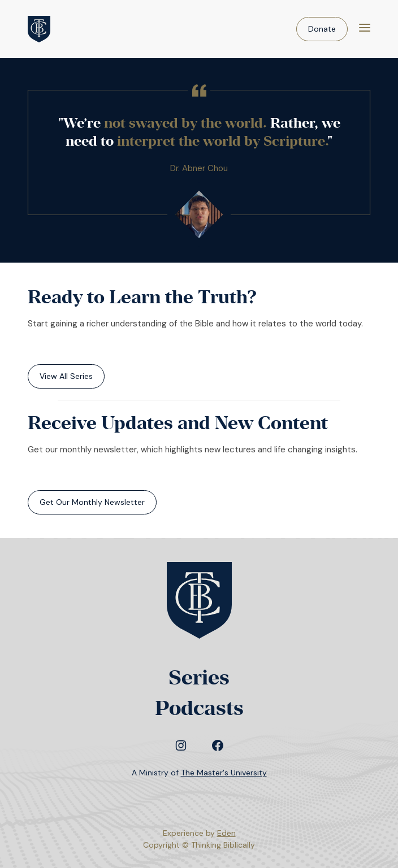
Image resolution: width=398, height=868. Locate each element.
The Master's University (224, 773)
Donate (322, 29)
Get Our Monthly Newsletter (92, 502)
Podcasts (199, 708)
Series (199, 677)
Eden (226, 833)
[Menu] (365, 29)
